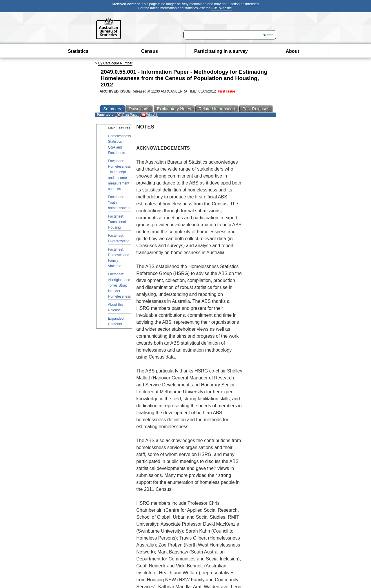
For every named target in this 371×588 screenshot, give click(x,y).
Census (150, 51)
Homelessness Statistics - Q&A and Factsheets (120, 144)
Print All (149, 115)
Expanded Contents (116, 321)
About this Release (116, 307)
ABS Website (221, 8)
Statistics (78, 51)
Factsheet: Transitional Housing (117, 222)
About (292, 51)
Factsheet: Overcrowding (119, 238)
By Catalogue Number (115, 63)
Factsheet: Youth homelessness (119, 202)
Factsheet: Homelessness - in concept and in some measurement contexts (120, 175)
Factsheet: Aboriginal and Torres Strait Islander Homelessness (120, 285)
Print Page (127, 115)
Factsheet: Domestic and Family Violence (119, 258)
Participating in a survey (221, 51)
